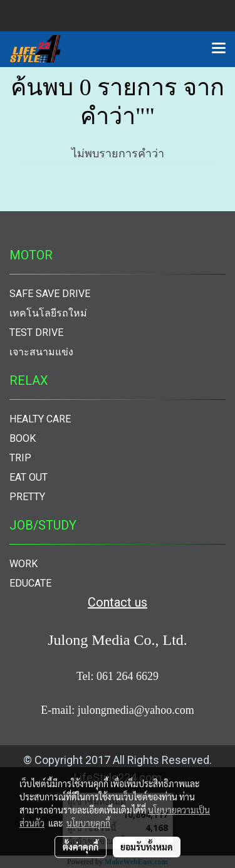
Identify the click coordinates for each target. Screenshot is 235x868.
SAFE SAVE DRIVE (50, 294)
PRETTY (27, 497)
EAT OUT (29, 477)
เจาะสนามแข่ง (41, 352)
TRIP (20, 458)
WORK (23, 564)
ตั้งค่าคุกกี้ (81, 847)
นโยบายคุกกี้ (88, 823)
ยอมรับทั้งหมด (147, 847)
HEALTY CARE (40, 419)
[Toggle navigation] (219, 49)
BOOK (23, 438)
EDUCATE (30, 583)
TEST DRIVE (36, 332)
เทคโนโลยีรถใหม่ (48, 313)
